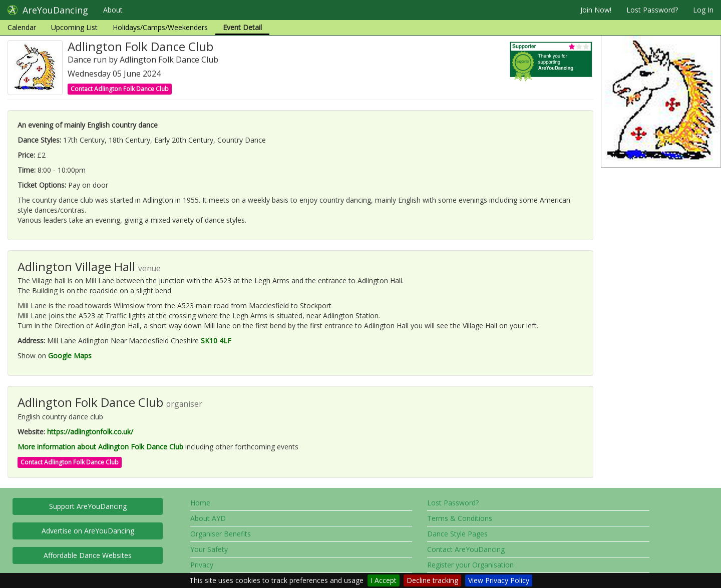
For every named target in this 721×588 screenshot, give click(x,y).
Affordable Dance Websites (88, 555)
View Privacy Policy (499, 580)
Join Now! (596, 10)
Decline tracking (432, 580)
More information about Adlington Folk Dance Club (100, 447)
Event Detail (242, 27)
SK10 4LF (216, 341)
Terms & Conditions (460, 518)
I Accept (384, 580)
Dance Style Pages (457, 534)
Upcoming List (74, 27)
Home (200, 503)
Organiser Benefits (221, 534)
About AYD (208, 518)
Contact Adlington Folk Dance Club (120, 89)
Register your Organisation (470, 565)
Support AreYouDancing (88, 506)
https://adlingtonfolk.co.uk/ (90, 432)
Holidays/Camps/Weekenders (160, 27)
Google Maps (70, 356)
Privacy (202, 565)
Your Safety (209, 549)
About (113, 10)
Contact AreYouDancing (466, 549)
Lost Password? (652, 10)
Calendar (22, 27)
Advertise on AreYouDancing (88, 531)
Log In (703, 10)
